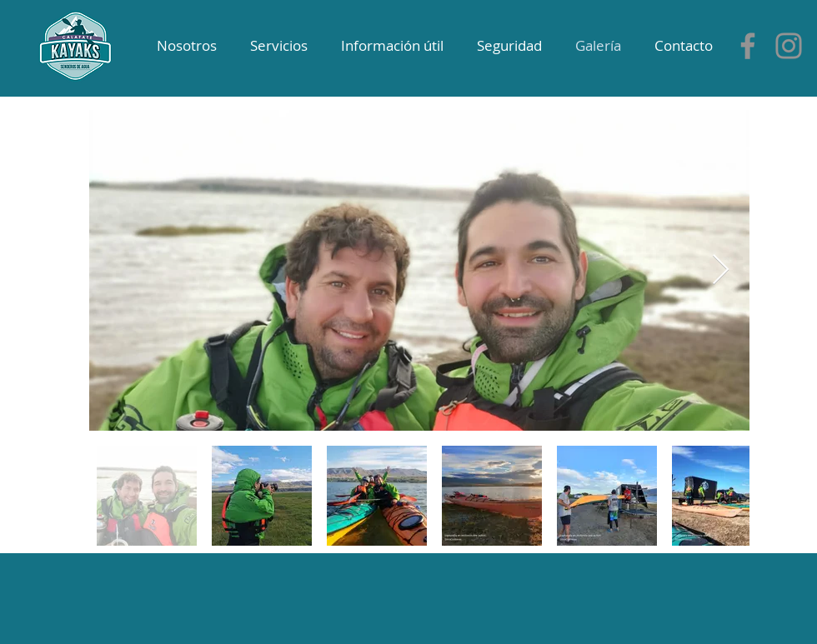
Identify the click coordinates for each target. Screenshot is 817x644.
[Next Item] (721, 270)
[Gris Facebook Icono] (748, 46)
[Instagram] (789, 46)
